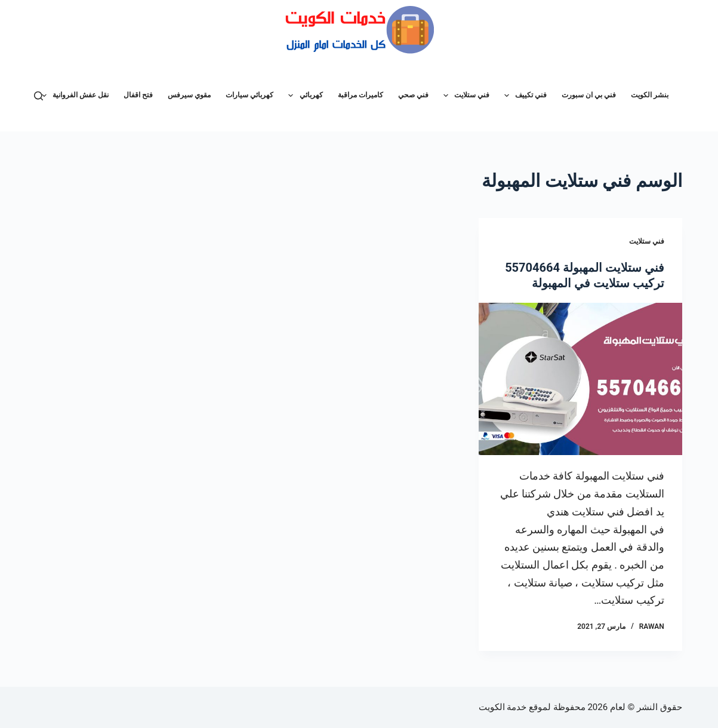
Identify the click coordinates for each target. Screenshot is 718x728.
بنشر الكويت (650, 95)
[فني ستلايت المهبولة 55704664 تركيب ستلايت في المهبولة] (580, 379)
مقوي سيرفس (189, 95)
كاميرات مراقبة (360, 95)
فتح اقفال (138, 95)
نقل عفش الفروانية (73, 96)
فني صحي (413, 95)
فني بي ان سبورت (589, 95)
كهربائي (303, 96)
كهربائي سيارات (249, 95)
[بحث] (38, 96)
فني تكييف (523, 96)
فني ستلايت (464, 96)
